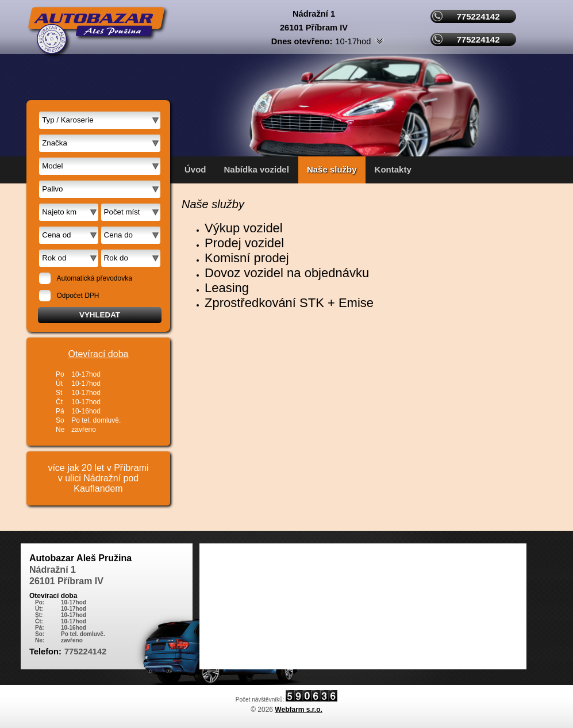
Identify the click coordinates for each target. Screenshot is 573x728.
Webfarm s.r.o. (298, 710)
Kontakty (393, 169)
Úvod (195, 169)
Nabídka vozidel (257, 169)
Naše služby (332, 169)
